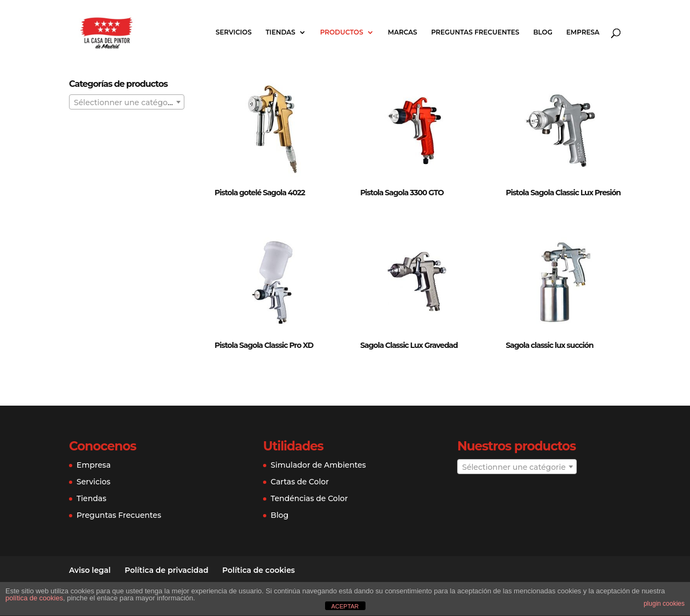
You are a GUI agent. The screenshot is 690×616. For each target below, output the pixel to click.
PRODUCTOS (342, 32)
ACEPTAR (345, 606)
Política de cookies (258, 570)
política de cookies (34, 598)
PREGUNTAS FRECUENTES (475, 32)
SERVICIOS (234, 32)
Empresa (94, 465)
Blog (280, 515)
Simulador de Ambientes (318, 465)
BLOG (543, 32)
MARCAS (403, 32)
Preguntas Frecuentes (119, 515)
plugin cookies (664, 604)
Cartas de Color (300, 482)
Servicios (94, 482)
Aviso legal (90, 570)
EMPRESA (583, 32)
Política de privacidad (166, 570)
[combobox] (127, 102)
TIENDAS (281, 32)
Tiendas (91, 498)
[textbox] (127, 102)
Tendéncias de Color (309, 498)
